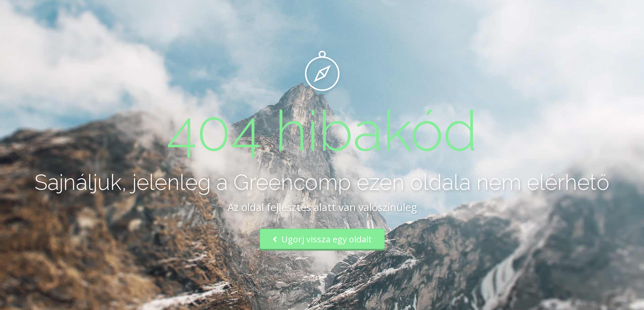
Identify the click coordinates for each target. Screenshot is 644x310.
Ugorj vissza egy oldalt (322, 239)
